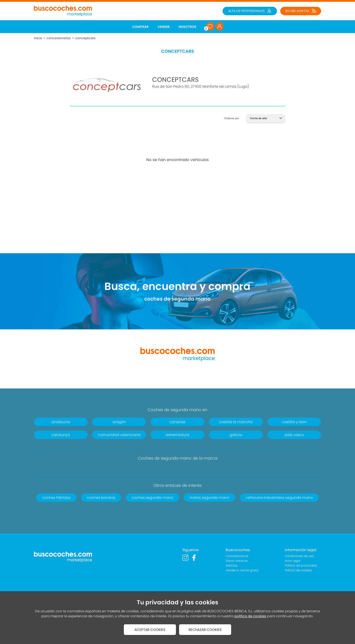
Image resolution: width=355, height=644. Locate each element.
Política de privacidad (301, 566)
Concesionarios (237, 556)
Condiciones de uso (299, 556)
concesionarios (59, 38)
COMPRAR (140, 27)
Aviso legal (293, 561)
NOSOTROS (187, 27)
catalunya (61, 435)
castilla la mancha (236, 422)
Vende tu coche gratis (242, 570)
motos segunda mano (209, 498)
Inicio (38, 38)
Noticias (232, 566)
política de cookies (250, 616)
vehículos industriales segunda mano (279, 498)
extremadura (177, 435)
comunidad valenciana (119, 435)
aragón (119, 422)
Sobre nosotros (237, 561)
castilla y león (294, 422)
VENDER (164, 27)
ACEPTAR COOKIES (150, 630)
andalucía (61, 422)
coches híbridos (56, 498)
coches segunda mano (152, 498)
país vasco (294, 435)
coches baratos (101, 498)
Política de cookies (298, 570)
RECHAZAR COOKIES (205, 630)
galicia (236, 435)
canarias (177, 422)
